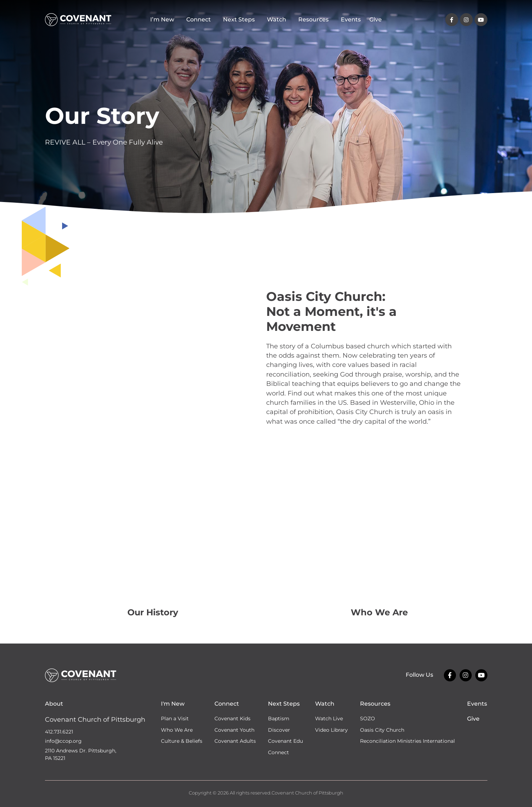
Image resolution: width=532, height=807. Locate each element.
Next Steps (241, 20)
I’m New (164, 20)
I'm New (173, 704)
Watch (278, 20)
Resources (315, 20)
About (54, 704)
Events (351, 19)
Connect (200, 20)
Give (376, 19)
